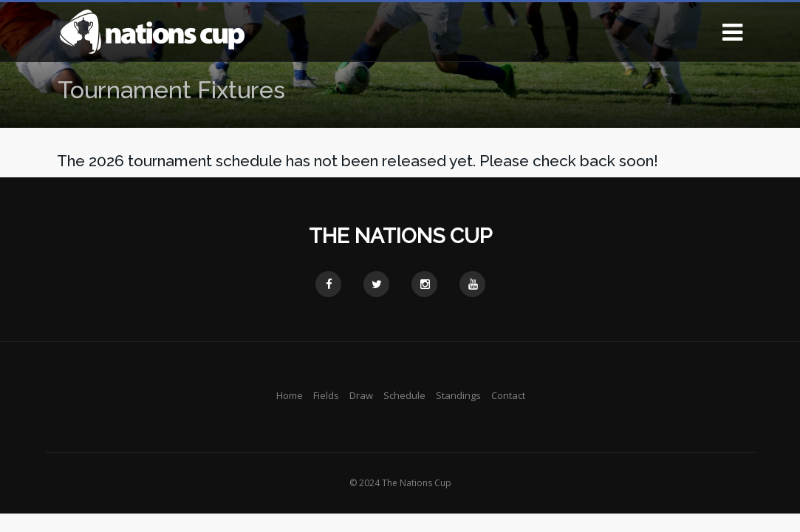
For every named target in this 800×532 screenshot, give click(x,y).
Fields (326, 395)
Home (290, 395)
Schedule (404, 395)
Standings (458, 395)
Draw (361, 395)
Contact (508, 395)
